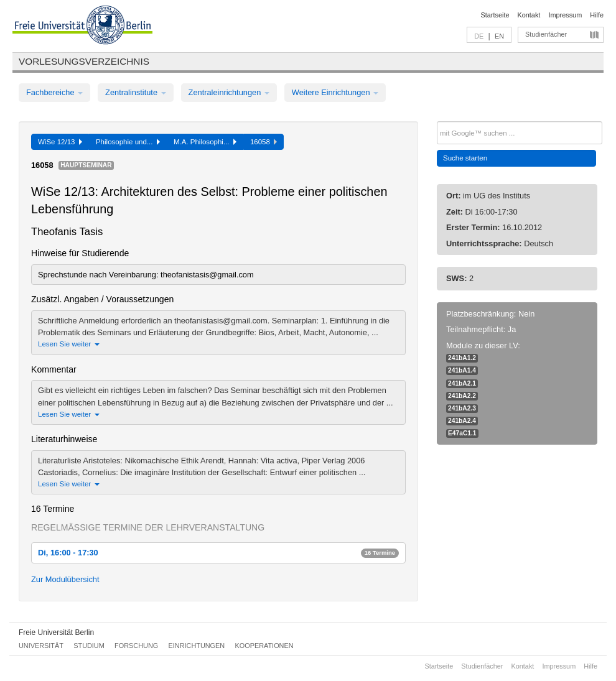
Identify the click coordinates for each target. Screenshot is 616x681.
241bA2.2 (462, 396)
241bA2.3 (462, 408)
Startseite (495, 15)
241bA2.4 (462, 421)
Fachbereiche (54, 92)
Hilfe (597, 15)
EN (499, 36)
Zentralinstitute (136, 92)
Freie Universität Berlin (56, 632)
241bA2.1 (462, 383)
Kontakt (529, 15)
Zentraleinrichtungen (229, 92)
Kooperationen (264, 646)
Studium (89, 646)
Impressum (565, 15)
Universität (41, 646)
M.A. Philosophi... (205, 142)
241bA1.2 (462, 358)
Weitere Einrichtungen (335, 92)
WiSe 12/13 (60, 142)
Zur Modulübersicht (65, 579)
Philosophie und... (128, 142)
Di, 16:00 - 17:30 (218, 553)
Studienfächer (546, 34)
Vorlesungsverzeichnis (84, 61)
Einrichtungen (197, 646)
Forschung (136, 646)
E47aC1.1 (462, 433)
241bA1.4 (462, 370)
